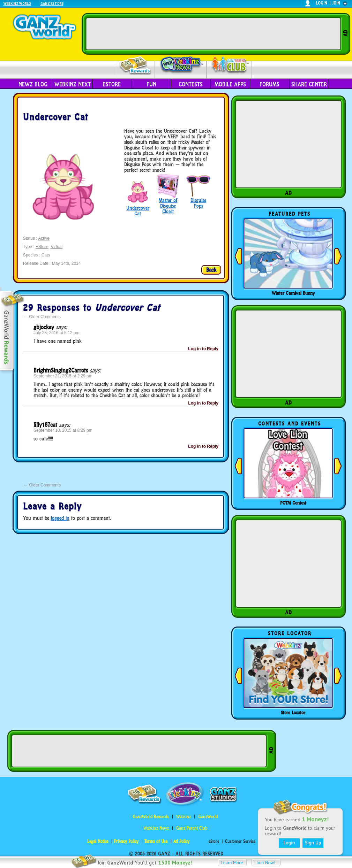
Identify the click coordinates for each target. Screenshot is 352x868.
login (321, 3)
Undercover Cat (138, 211)
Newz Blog (33, 84)
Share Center (309, 84)
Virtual (57, 247)
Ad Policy (181, 841)
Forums (269, 84)
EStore (42, 247)
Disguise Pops (198, 203)
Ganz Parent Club (192, 828)
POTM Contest (293, 503)
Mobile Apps (230, 84)
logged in (60, 518)
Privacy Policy (126, 841)
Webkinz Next (73, 84)
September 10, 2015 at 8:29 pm (63, 430)
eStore (112, 84)
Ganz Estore (52, 3)
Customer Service (240, 841)
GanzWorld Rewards (151, 817)
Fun (151, 84)
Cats (46, 255)
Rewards (136, 66)
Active (44, 238)
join (336, 3)
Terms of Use (156, 841)
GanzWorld (208, 817)
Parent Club (229, 65)
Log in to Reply (203, 349)
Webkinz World (17, 3)
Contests (191, 84)
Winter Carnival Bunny (293, 293)
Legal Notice (98, 841)
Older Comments (42, 317)
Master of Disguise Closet (168, 206)
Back (211, 270)
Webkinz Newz (181, 65)
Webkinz (184, 817)
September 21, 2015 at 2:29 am (63, 376)
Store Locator (293, 713)
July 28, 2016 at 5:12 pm (56, 333)
